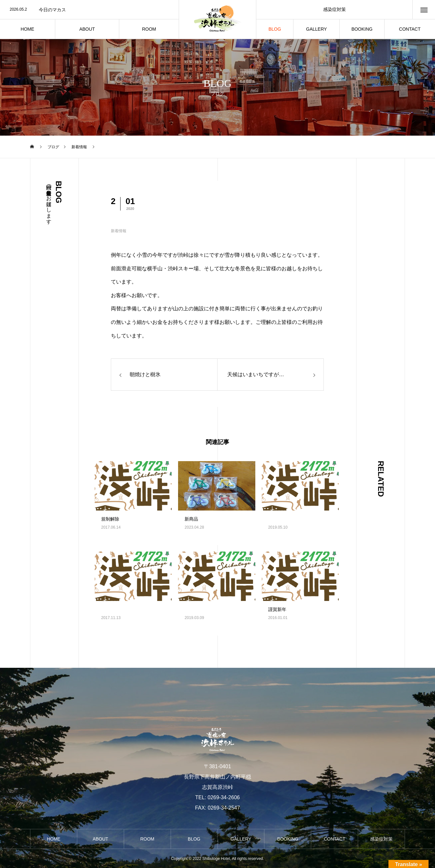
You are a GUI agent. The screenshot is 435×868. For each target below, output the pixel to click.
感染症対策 (334, 9)
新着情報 (119, 231)
